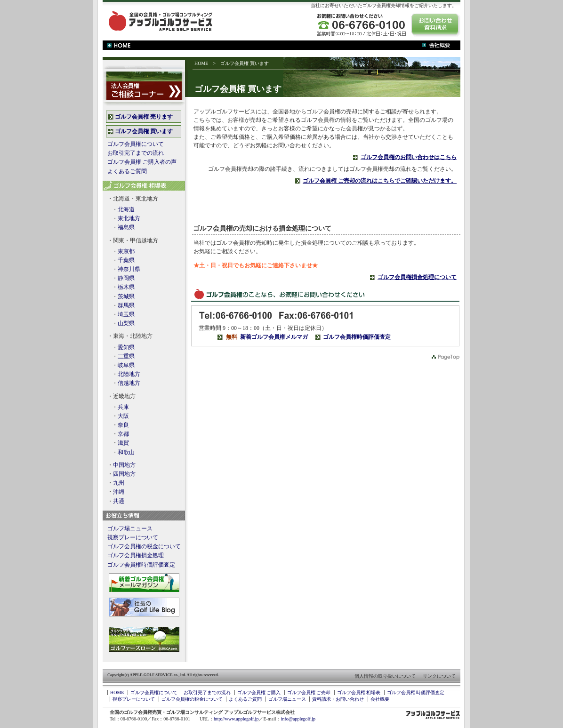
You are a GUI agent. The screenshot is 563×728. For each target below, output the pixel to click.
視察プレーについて (133, 537)
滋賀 (123, 443)
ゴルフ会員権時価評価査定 (357, 337)
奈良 (123, 425)
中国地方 (124, 465)
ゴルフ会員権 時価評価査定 (416, 692)
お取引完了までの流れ (136, 153)
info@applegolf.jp (298, 719)
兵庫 (123, 407)
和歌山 (126, 452)
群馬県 (126, 305)
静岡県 (126, 278)
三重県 (126, 356)
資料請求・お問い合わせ (338, 699)
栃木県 (126, 287)
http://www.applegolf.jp (236, 719)
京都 (123, 434)
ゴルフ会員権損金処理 (136, 555)
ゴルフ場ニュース (130, 528)
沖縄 (119, 492)
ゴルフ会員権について (136, 144)
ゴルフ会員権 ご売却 (309, 692)
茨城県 (126, 296)
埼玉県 (126, 314)
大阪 (123, 416)
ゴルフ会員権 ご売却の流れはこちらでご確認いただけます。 (380, 181)
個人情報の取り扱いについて (385, 676)
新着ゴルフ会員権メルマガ (274, 337)
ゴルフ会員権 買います (144, 131)
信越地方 (129, 383)
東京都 (126, 251)
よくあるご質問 (127, 171)
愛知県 (126, 347)
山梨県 (126, 323)
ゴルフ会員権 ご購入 (259, 692)
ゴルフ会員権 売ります (144, 117)
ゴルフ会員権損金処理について (417, 277)
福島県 (126, 227)
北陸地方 (129, 374)
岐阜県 (126, 365)
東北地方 (129, 218)
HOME (201, 63)
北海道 (126, 209)
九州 (119, 483)
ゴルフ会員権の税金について (144, 546)
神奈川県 (129, 269)
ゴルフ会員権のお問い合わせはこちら (409, 157)
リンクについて (439, 676)
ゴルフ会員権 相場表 (359, 692)
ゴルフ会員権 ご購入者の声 (142, 162)
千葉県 (126, 260)
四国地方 (124, 474)
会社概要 (380, 699)
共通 (119, 501)
